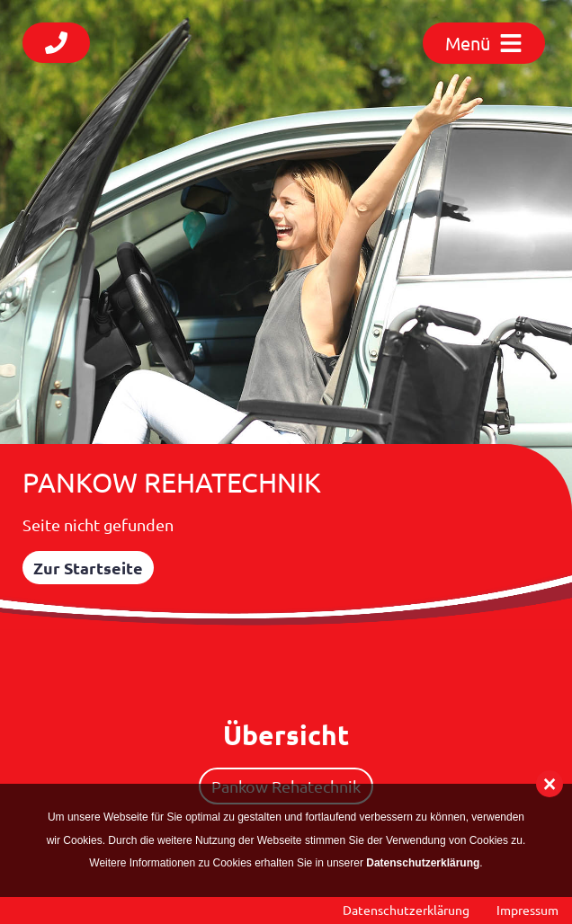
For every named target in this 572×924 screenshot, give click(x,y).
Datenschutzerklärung (406, 910)
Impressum (527, 910)
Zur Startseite (88, 568)
